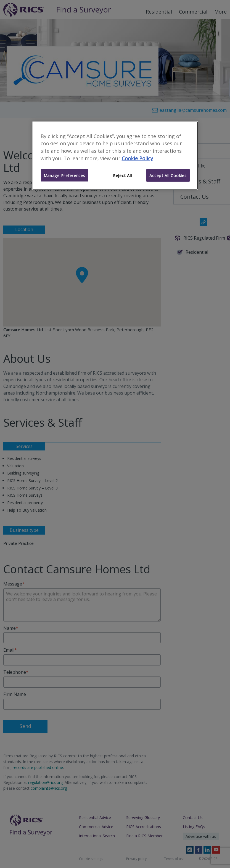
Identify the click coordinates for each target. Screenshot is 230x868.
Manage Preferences (64, 175)
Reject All (122, 175)
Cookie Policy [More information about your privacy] (137, 158)
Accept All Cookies (168, 175)
